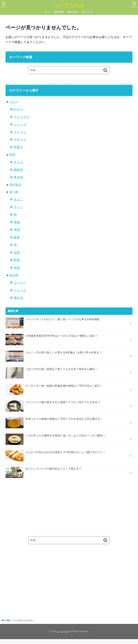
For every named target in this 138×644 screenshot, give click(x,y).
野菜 (17, 260)
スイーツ (20, 132)
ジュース (20, 290)
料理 (12, 155)
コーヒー (20, 283)
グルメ (14, 102)
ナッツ (18, 207)
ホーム (48, 12)
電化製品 (15, 185)
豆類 (17, 252)
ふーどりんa (69, 5)
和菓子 (18, 147)
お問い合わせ (73, 12)
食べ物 (14, 192)
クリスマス (22, 117)
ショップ (20, 124)
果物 (17, 222)
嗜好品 (18, 298)
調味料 (18, 170)
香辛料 (18, 177)
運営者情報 (59, 12)
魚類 (17, 268)
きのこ (18, 199)
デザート (20, 140)
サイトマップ (87, 12)
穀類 (17, 237)
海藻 (17, 230)
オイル (18, 162)
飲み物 (14, 275)
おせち (18, 109)
